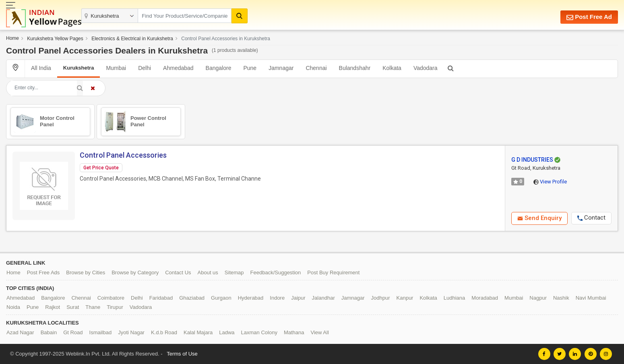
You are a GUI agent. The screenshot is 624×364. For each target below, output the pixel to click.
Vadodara (426, 68)
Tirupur (115, 307)
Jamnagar (281, 68)
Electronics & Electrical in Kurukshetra (132, 39)
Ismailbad (101, 332)
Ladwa (227, 332)
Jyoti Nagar (131, 332)
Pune (250, 68)
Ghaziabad (192, 298)
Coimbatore (111, 298)
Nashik (561, 298)
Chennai (316, 68)
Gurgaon (221, 298)
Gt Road (73, 332)
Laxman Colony (259, 332)
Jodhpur (381, 298)
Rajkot (53, 307)
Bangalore (219, 68)
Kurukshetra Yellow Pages (55, 39)
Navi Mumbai (591, 298)
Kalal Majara (198, 332)
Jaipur (298, 298)
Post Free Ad (589, 17)
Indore (277, 298)
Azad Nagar (20, 332)
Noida (13, 307)
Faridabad (161, 298)
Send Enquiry (539, 218)
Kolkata (392, 68)
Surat (73, 307)
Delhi (145, 68)
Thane (93, 307)
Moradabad (485, 298)
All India (41, 68)
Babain (49, 332)
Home (12, 38)
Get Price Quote (101, 168)
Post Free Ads (43, 272)
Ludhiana (455, 298)
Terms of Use (182, 354)
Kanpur (405, 298)
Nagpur (538, 298)
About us (208, 272)
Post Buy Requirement (333, 272)
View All (320, 332)
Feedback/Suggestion (276, 272)
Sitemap (234, 272)
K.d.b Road (164, 332)
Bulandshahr (355, 68)
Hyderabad (251, 298)
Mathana (294, 332)
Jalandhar (323, 298)
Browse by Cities (86, 272)
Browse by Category (135, 272)
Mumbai (116, 68)
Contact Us (178, 272)
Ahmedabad (178, 68)
